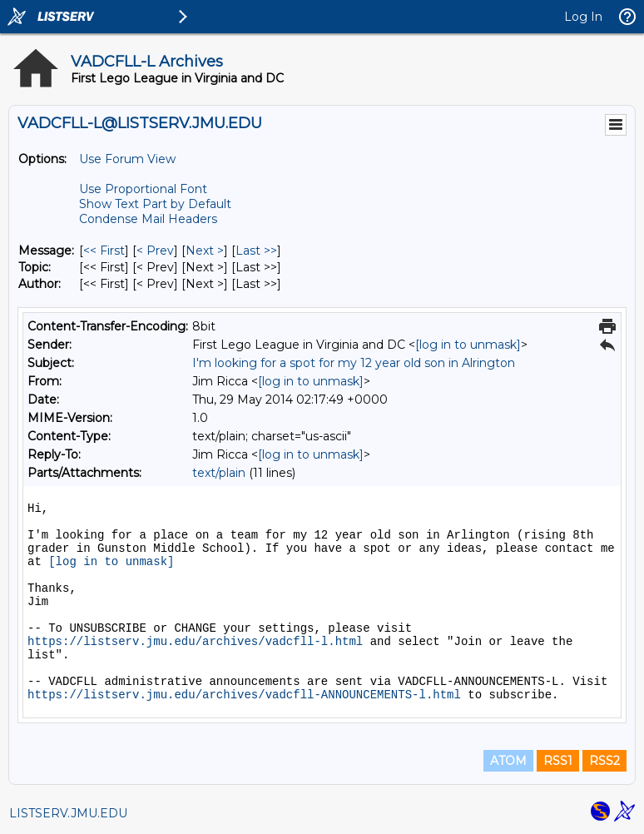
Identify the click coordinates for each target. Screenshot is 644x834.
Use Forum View (127, 159)
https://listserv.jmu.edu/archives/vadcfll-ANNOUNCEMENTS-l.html (244, 695)
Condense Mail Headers (148, 219)
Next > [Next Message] (205, 251)
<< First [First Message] (104, 251)
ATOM (508, 761)
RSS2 (604, 761)
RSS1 (558, 761)
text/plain (219, 473)
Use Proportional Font (143, 189)
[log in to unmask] (468, 345)
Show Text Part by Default (155, 204)
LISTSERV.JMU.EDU (68, 813)
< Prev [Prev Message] (155, 251)
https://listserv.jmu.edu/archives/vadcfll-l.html (195, 642)
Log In (583, 17)
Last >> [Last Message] (256, 251)
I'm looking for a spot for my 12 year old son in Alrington (354, 363)
